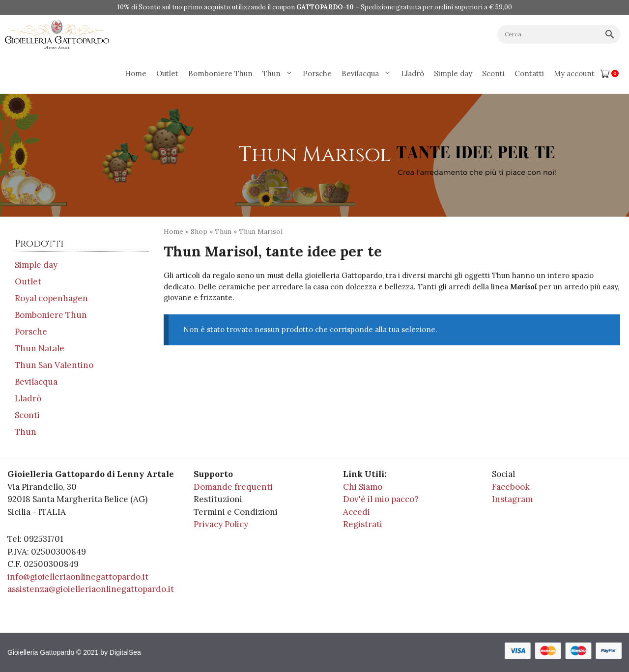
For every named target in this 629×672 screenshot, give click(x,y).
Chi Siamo (363, 487)
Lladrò (413, 73)
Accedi (357, 512)
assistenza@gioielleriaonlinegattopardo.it (91, 589)
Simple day (453, 73)
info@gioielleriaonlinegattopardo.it (78, 577)
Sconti (493, 73)
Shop (199, 231)
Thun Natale (40, 348)
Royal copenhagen (51, 298)
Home (136, 73)
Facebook (511, 487)
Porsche (317, 73)
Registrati (363, 524)
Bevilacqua (369, 74)
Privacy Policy (221, 524)
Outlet (167, 73)
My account (574, 73)
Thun (280, 74)
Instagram (512, 499)
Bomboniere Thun (220, 73)
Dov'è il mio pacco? (381, 499)
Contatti (529, 73)
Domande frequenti (233, 487)
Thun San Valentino (54, 365)
